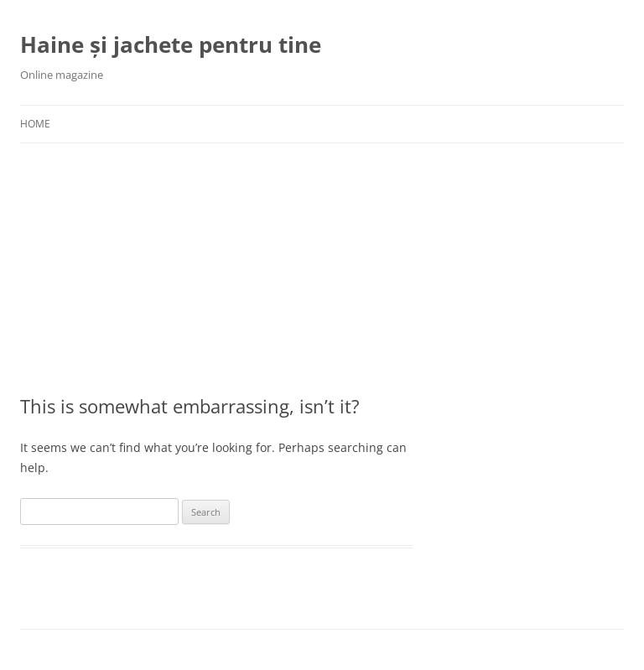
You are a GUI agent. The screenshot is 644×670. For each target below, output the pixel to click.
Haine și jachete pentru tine (171, 44)
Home (35, 124)
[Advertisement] (146, 268)
